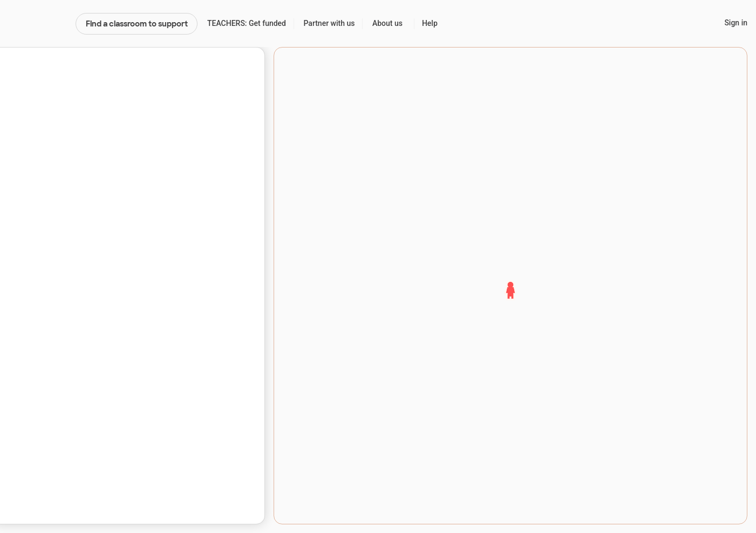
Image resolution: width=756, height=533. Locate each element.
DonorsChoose (38, 24)
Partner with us (329, 23)
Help (430, 23)
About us (387, 23)
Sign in (736, 23)
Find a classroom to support (137, 24)
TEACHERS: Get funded (247, 23)
